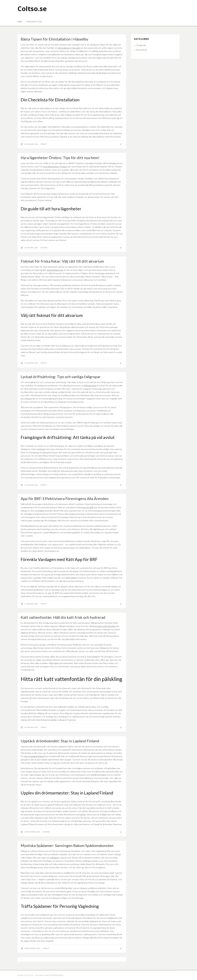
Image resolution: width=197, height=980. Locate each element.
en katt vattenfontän (105, 626)
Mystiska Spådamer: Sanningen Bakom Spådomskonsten (67, 845)
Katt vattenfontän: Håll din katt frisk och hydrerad (63, 617)
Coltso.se (32, 8)
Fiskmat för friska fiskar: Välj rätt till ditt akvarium (62, 261)
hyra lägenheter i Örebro (55, 166)
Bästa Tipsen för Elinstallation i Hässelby (54, 39)
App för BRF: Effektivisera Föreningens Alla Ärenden (65, 498)
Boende (44, 248)
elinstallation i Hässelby (69, 48)
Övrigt (44, 144)
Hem (20, 22)
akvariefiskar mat (55, 270)
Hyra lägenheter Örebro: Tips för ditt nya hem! (60, 158)
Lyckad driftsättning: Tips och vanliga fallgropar (61, 377)
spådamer (54, 858)
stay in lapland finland (34, 756)
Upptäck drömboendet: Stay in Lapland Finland (60, 741)
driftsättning (90, 385)
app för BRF (88, 507)
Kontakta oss (34, 22)
